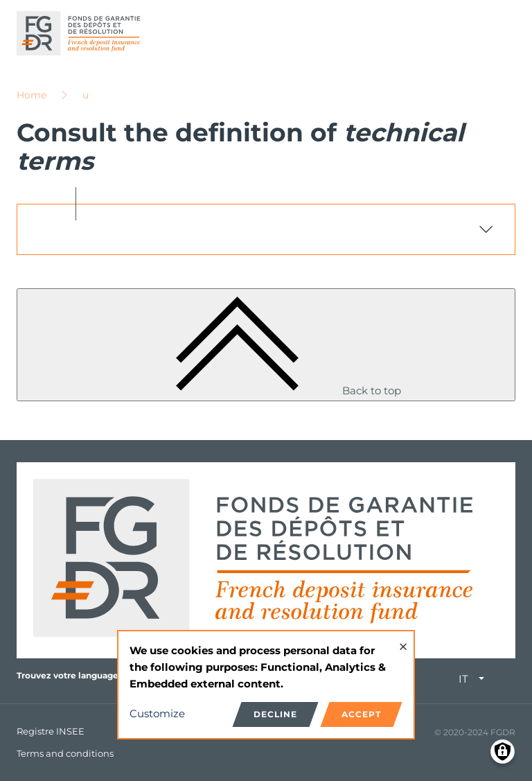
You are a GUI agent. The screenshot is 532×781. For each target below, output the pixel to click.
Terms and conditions (65, 753)
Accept (361, 714)
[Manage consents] (503, 752)
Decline (275, 714)
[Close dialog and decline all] (403, 640)
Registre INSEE (51, 731)
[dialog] (266, 685)
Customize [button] (157, 713)
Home (32, 95)
